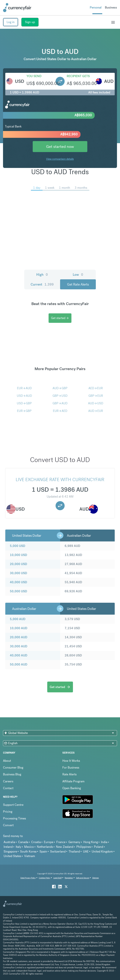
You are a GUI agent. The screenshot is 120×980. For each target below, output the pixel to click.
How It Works (71, 761)
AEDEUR (96, 388)
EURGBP (24, 411)
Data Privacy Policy (28, 878)
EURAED (60, 411)
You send (34, 76)
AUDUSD (96, 403)
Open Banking (72, 788)
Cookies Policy (45, 878)
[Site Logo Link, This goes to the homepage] (17, 8)
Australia (9, 842)
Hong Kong (91, 842)
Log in (11, 22)
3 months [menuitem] (81, 188)
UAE (86, 851)
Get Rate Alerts (78, 284)
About (7, 761)
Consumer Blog (13, 768)
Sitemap (96, 878)
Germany (74, 842)
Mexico (29, 847)
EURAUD (24, 388)
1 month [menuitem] (65, 188)
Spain (43, 851)
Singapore (10, 851)
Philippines (84, 847)
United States (12, 856)
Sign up (30, 22)
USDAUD (24, 396)
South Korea (28, 851)
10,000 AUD (19, 628)
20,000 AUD (19, 637)
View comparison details (60, 159)
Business (111, 7)
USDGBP (24, 403)
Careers (8, 781)
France (61, 842)
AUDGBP (60, 388)
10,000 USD (18, 555)
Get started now (60, 146)
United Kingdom (102, 851)
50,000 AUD (19, 664)
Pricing (8, 812)
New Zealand (65, 847)
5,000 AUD (18, 619)
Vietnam (30, 856)
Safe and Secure (83, 878)
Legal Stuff (57, 878)
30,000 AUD (19, 646)
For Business (71, 768)
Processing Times (14, 818)
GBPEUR (96, 396)
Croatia (36, 842)
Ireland (8, 847)
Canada (23, 842)
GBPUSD (60, 396)
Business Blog (12, 774)
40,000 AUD (19, 655)
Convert (8, 825)
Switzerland (58, 851)
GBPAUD (60, 403)
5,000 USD (17, 546)
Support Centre (13, 805)
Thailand (74, 851)
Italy (18, 847)
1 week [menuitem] (50, 188)
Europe (49, 842)
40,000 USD (18, 582)
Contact (8, 788)
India (104, 842)
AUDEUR (96, 411)
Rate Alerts (69, 774)
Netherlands (45, 847)
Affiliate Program (73, 781)
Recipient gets (78, 76)
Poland (99, 847)
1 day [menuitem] (37, 188)
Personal (96, 7)
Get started (60, 318)
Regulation (69, 878)
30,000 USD (18, 573)
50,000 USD (18, 591)
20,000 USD (18, 564)
